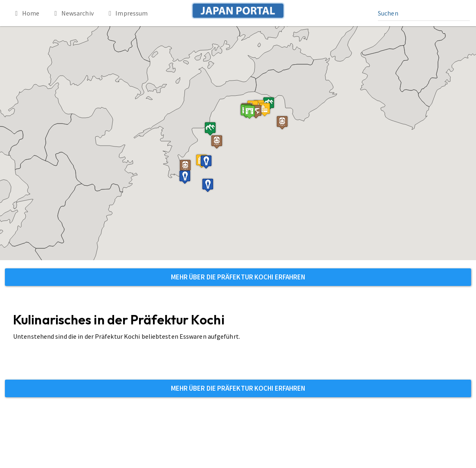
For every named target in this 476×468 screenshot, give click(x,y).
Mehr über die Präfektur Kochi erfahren (238, 277)
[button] (249, 112)
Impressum (127, 13)
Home (26, 13)
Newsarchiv (73, 13)
